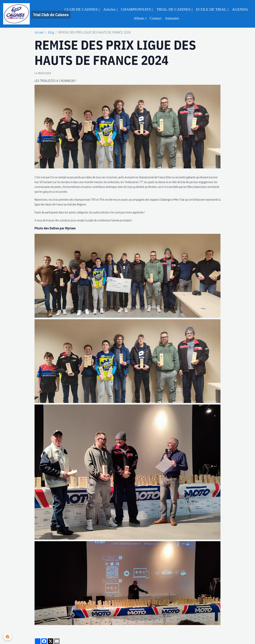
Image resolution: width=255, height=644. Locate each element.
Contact (156, 18)
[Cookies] (8, 637)
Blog (51, 32)
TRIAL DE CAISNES (174, 9)
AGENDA (240, 9)
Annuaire (172, 18)
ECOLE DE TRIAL (212, 9)
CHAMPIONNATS (136, 9)
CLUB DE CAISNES (82, 9)
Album (139, 18)
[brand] (30, 14)
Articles (110, 9)
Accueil (39, 32)
